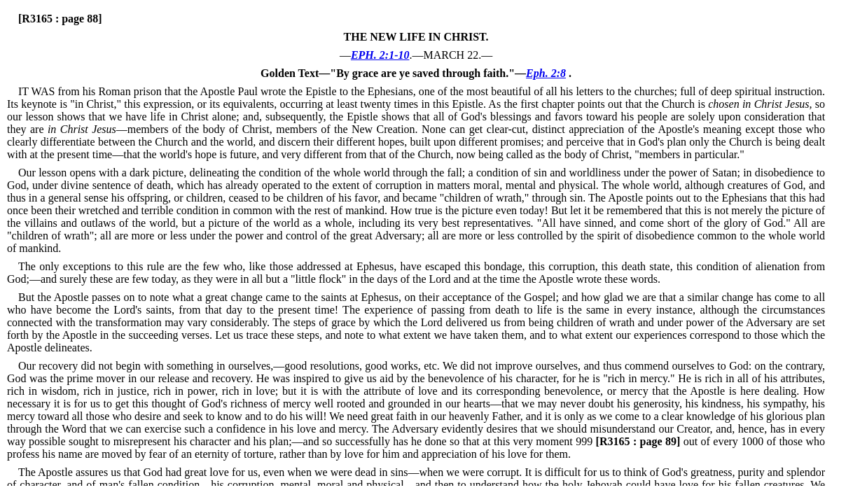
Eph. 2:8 (546, 73)
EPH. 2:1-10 (380, 55)
